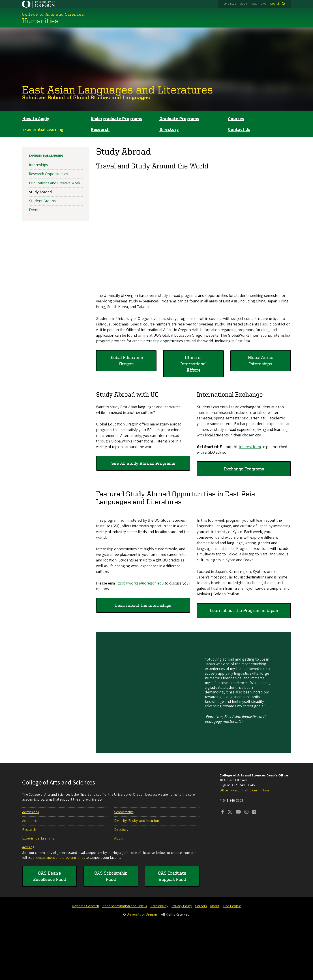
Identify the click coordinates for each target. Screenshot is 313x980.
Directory (169, 130)
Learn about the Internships (143, 658)
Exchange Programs (244, 469)
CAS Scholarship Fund (111, 929)
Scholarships (124, 865)
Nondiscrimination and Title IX (125, 959)
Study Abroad (40, 192)
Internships (38, 165)
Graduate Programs (179, 119)
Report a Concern (86, 959)
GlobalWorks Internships (261, 360)
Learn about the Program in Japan (244, 663)
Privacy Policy (182, 959)
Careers (201, 959)
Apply (244, 4)
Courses (236, 119)
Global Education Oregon (126, 360)
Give (264, 4)
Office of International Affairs (194, 364)
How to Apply (36, 119)
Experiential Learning (43, 130)
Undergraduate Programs (116, 119)
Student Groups (42, 201)
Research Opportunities (48, 174)
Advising (28, 900)
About (119, 891)
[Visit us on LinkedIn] (254, 865)
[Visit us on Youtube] (238, 865)
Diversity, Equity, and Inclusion (137, 874)
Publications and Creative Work (55, 183)
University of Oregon (142, 967)
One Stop (230, 4)
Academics (30, 874)
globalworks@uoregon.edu (141, 636)
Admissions (30, 865)
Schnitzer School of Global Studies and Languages (86, 97)
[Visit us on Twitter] (230, 865)
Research (100, 130)
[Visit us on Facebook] (223, 865)
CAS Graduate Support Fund (172, 929)
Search (275, 4)
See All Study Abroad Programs (143, 463)
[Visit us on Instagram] (247, 865)
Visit (254, 4)
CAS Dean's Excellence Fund (49, 929)
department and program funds (61, 910)
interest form (250, 447)
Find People (232, 959)
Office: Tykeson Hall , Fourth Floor (244, 843)
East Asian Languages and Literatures (118, 89)
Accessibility (159, 959)
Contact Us (239, 130)
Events (35, 210)
